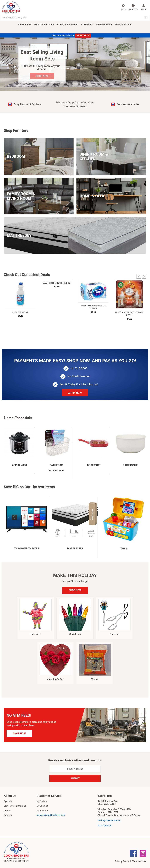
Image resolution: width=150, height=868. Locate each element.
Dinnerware (131, 465)
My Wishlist (42, 806)
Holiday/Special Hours (109, 820)
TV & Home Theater (27, 548)
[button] (144, 276)
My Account (42, 811)
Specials (8, 801)
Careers (8, 815)
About (7, 811)
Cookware (94, 465)
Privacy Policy (122, 861)
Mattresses (75, 548)
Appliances (19, 465)
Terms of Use (139, 861)
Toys (124, 548)
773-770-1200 (105, 826)
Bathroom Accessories (56, 468)
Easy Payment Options (15, 806)
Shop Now (75, 590)
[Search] (146, 17)
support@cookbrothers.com (51, 815)
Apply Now (75, 393)
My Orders (42, 801)
